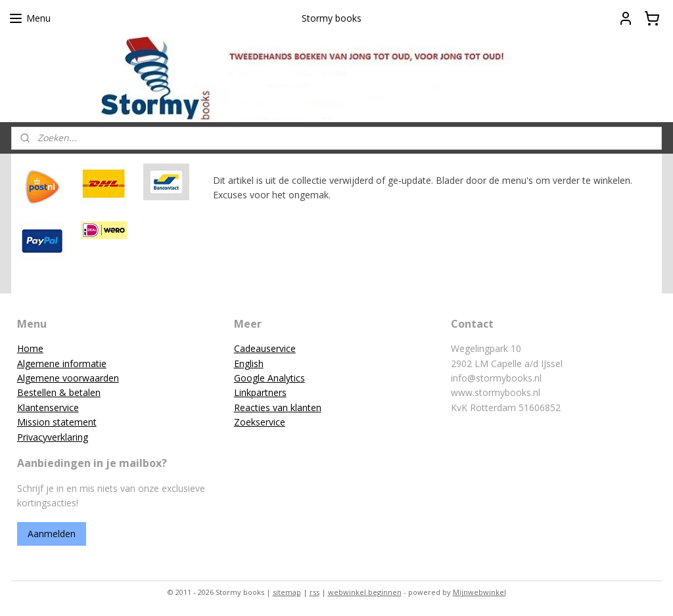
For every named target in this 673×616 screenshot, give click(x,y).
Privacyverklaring (53, 437)
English (249, 363)
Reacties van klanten (278, 407)
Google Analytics (269, 378)
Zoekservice (260, 422)
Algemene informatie (62, 363)
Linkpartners (260, 392)
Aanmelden (52, 534)
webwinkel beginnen (365, 592)
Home (30, 348)
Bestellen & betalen (59, 392)
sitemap (287, 592)
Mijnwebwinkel (479, 592)
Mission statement (57, 422)
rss (314, 592)
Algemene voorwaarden (68, 378)
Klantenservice (48, 407)
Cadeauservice (265, 348)
